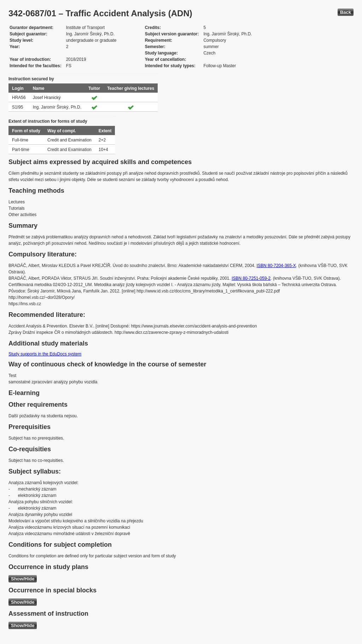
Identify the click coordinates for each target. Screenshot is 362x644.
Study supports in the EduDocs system (45, 354)
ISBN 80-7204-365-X (276, 266)
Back (346, 12)
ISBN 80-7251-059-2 (251, 278)
